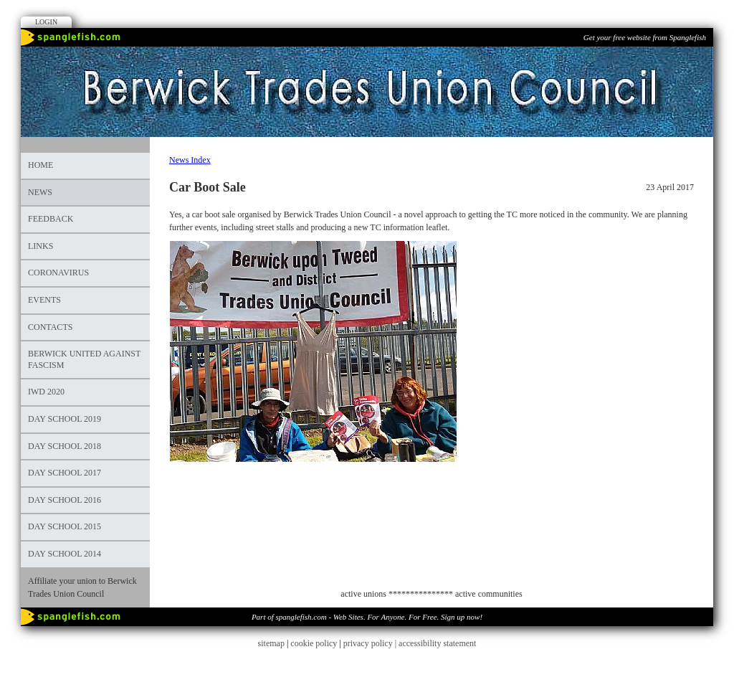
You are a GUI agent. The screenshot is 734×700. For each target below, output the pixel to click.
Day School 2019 (65, 419)
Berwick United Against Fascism (84, 359)
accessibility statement (437, 643)
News (40, 192)
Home (40, 165)
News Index (190, 160)
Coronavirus (58, 273)
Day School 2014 (65, 554)
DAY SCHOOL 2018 (65, 446)
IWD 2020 (46, 392)
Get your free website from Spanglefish (645, 37)
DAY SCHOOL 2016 (65, 500)
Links (40, 246)
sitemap (271, 643)
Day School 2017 (65, 473)
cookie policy (314, 643)
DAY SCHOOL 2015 (65, 526)
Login (46, 22)
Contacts (50, 327)
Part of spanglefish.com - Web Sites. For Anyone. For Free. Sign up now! (367, 617)
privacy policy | (371, 643)
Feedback (51, 219)
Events (44, 300)
